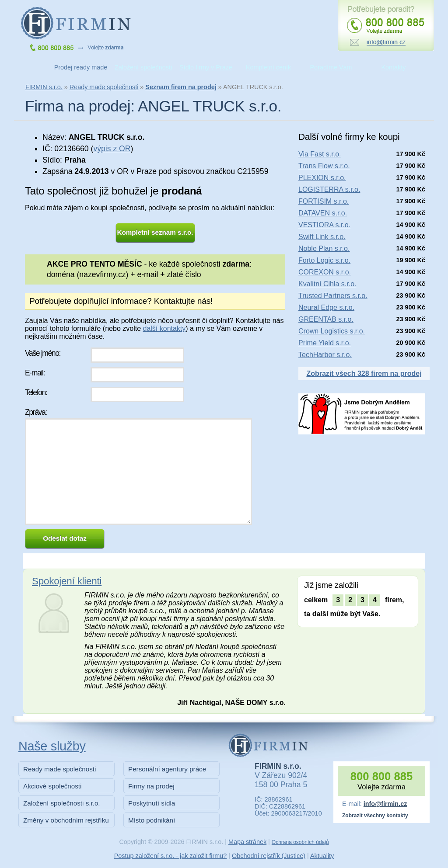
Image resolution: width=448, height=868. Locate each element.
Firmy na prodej (151, 786)
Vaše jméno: (43, 353)
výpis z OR (112, 149)
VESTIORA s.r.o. (324, 225)
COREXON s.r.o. (325, 272)
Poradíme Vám (331, 67)
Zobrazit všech (364, 373)
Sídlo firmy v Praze (206, 67)
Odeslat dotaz (65, 538)
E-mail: (35, 373)
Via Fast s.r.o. (320, 154)
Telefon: (36, 392)
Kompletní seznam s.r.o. (155, 232)
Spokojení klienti (67, 581)
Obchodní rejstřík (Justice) (269, 856)
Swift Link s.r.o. (322, 237)
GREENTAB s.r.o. (326, 319)
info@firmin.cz (385, 804)
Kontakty (394, 67)
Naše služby (52, 746)
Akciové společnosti (52, 786)
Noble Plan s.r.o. (324, 248)
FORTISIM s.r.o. (324, 201)
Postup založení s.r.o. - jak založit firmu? (171, 856)
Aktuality (322, 856)
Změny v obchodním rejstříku (66, 820)
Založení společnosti (143, 67)
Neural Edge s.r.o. (326, 307)
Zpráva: (36, 412)
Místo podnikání (152, 820)
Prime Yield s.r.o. (325, 343)
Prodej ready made (81, 67)
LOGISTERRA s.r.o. (329, 189)
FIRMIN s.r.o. (44, 87)
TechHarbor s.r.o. (325, 355)
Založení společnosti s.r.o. (62, 803)
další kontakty (164, 328)
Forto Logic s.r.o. (324, 260)
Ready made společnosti (104, 87)
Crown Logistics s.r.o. (332, 331)
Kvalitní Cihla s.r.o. (327, 284)
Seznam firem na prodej (181, 87)
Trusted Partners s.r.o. (333, 296)
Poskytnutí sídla (152, 803)
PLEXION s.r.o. (322, 178)
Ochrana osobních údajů (300, 842)
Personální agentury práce (167, 769)
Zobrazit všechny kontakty (375, 816)
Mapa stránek (247, 842)
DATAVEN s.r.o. (323, 213)
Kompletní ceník (268, 67)
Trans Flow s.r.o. (324, 166)
